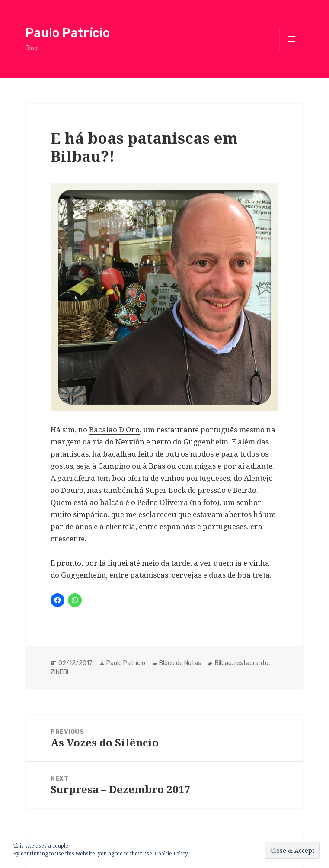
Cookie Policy (171, 854)
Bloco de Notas (180, 663)
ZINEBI (59, 672)
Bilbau (223, 663)
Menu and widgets (292, 51)
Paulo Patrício (68, 33)
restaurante (251, 663)
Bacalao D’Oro (114, 429)
